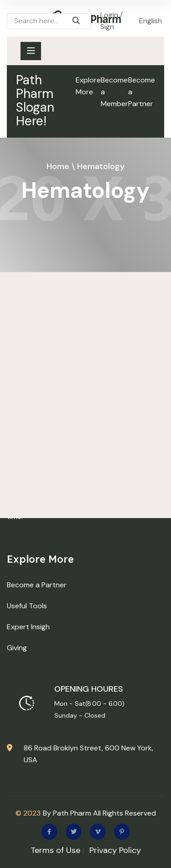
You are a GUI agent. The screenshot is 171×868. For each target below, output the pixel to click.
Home (58, 166)
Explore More (88, 86)
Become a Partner (142, 92)
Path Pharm (72, 813)
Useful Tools (27, 606)
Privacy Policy (115, 850)
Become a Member (114, 92)
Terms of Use (55, 850)
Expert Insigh (28, 627)
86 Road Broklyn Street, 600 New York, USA (88, 754)
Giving (17, 648)
